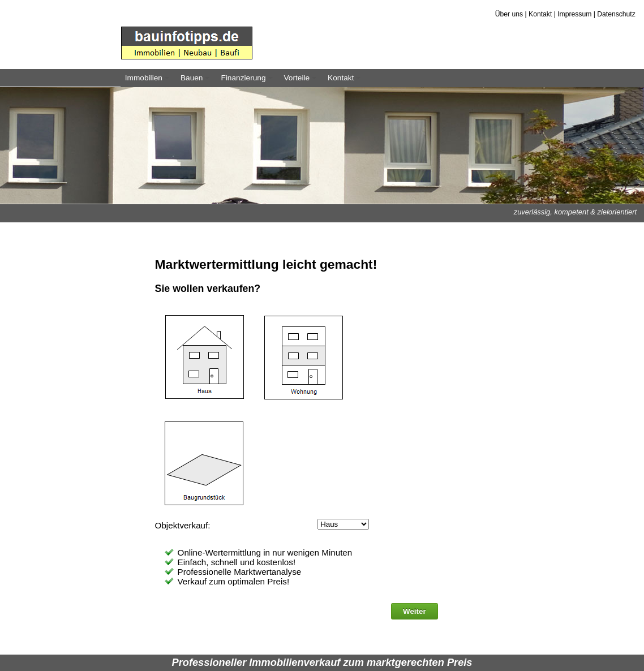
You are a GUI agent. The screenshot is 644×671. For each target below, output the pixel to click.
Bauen (197, 80)
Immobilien (149, 80)
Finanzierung (248, 80)
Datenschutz (616, 14)
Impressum (574, 14)
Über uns (509, 14)
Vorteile (302, 80)
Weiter (415, 611)
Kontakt (540, 14)
